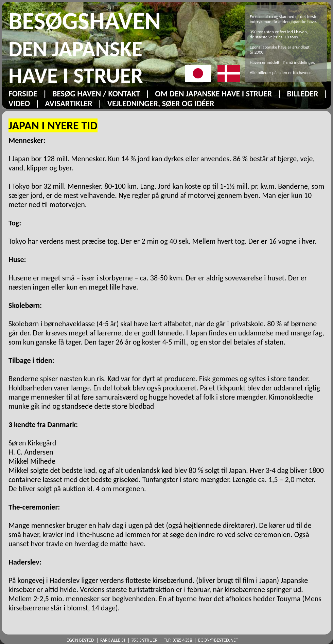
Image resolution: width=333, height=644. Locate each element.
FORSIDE (23, 94)
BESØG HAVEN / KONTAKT (96, 94)
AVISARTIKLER (69, 103)
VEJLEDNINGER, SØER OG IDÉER (161, 103)
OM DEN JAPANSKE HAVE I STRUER (213, 94)
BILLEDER (302, 94)
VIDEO (19, 103)
